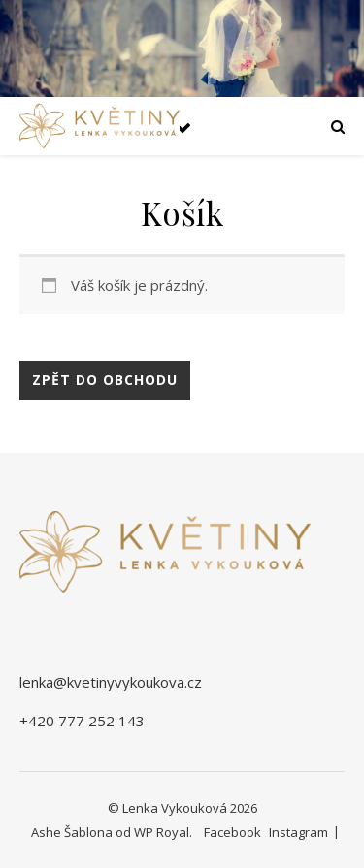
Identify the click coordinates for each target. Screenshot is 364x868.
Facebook (232, 832)
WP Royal (162, 832)
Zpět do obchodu (105, 380)
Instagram (298, 832)
